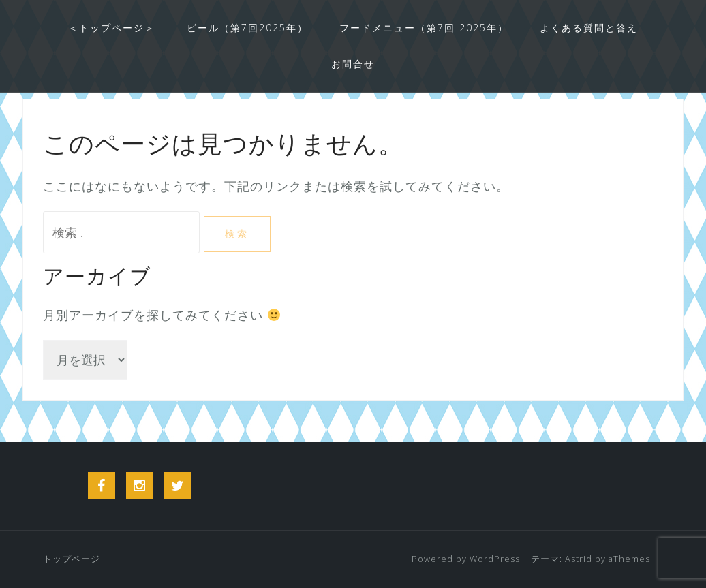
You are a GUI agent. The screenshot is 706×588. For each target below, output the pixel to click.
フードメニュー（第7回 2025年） (424, 28)
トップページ (72, 559)
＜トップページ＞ (112, 28)
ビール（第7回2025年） (247, 28)
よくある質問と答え (589, 28)
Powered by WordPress (466, 559)
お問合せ (353, 64)
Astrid (579, 559)
